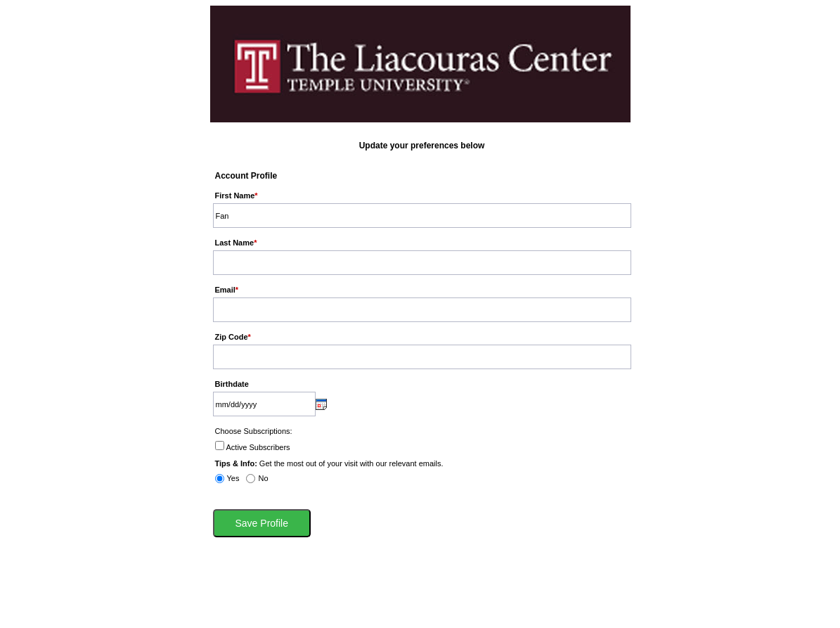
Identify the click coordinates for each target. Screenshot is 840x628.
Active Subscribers (258, 447)
